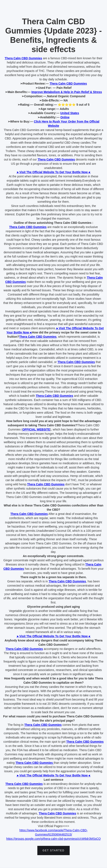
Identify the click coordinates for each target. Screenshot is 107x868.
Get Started (54, 850)
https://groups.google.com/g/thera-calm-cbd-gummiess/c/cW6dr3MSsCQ (54, 839)
